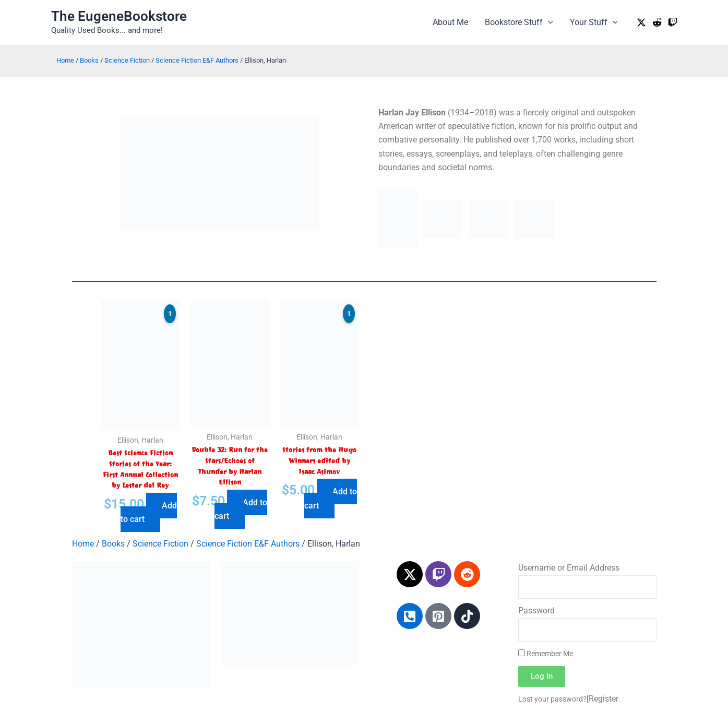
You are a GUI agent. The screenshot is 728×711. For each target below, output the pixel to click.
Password (536, 611)
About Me (450, 22)
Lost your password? (552, 699)
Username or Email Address (569, 568)
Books (89, 60)
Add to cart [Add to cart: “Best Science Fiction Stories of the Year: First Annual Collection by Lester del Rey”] (149, 512)
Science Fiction (127, 60)
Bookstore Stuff (519, 22)
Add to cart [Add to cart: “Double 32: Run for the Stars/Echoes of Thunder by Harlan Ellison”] (241, 509)
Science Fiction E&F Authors (197, 60)
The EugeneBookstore (119, 16)
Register (604, 699)
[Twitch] (673, 22)
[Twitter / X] (641, 22)
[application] (548, 22)
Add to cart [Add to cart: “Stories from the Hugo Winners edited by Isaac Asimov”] (331, 498)
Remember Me (546, 654)
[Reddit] (657, 22)
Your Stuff (594, 22)
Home (65, 60)
